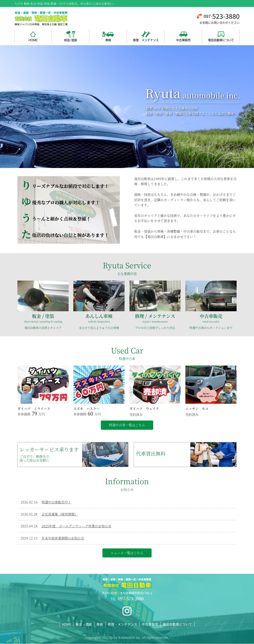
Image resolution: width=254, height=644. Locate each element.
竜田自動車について (221, 36)
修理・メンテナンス (146, 36)
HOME (33, 36)
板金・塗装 (84, 624)
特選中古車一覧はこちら (127, 425)
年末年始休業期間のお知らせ (63, 538)
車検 (108, 36)
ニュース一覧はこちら (127, 553)
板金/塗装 (71, 36)
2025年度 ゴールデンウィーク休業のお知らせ (76, 526)
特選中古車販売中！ (56, 502)
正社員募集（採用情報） (60, 514)
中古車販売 (183, 36)
